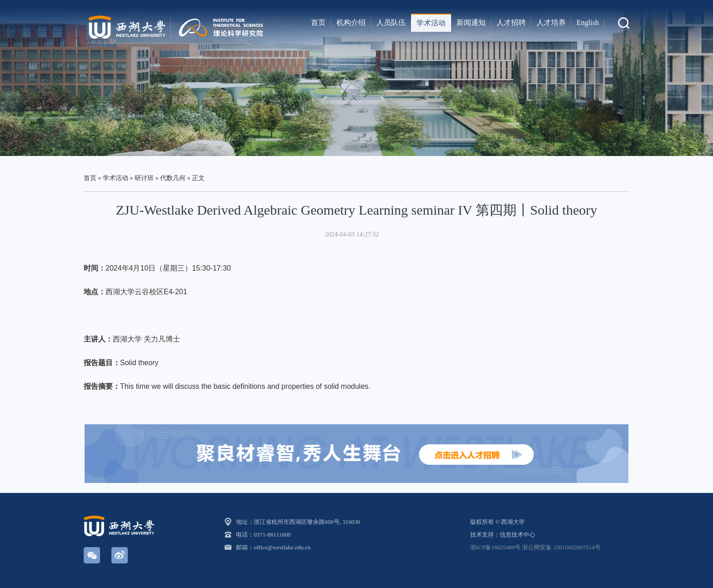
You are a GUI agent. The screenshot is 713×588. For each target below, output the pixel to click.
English (588, 23)
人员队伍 (391, 23)
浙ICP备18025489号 (495, 547)
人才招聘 (511, 23)
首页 (318, 23)
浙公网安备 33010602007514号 (561, 547)
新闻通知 (471, 23)
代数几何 (173, 178)
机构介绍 (351, 23)
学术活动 (431, 23)
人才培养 (551, 23)
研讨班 (144, 178)
